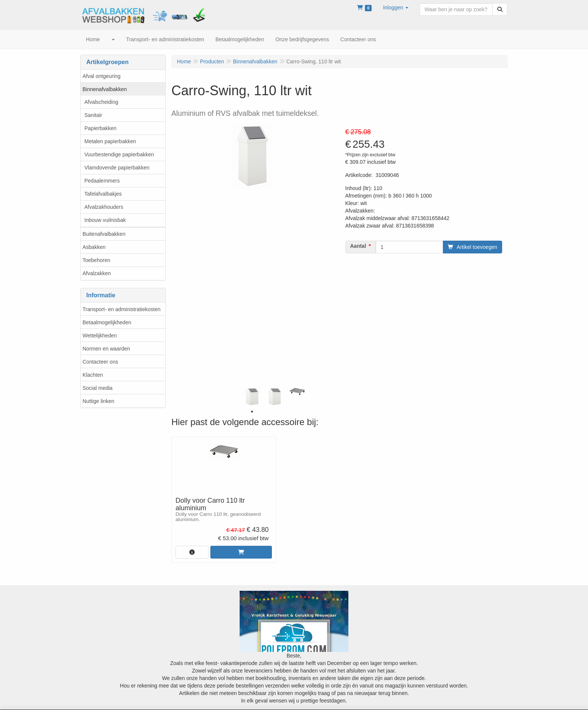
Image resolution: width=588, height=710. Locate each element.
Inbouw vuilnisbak (105, 220)
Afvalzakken (97, 273)
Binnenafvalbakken (105, 89)
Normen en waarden (106, 349)
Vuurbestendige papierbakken (119, 154)
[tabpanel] (252, 397)
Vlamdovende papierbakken (117, 168)
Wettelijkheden (100, 336)
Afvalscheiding (101, 102)
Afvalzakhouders (104, 207)
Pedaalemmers (102, 181)
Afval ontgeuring (101, 76)
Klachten (93, 375)
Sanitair (93, 115)
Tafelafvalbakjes (103, 194)
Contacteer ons (100, 362)
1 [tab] (252, 412)
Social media (97, 388)
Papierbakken (100, 128)
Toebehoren (96, 260)
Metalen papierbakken (110, 141)
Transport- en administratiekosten (121, 309)
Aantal (358, 246)
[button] (396, 7)
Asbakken (94, 247)
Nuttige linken (98, 401)
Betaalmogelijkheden (107, 322)
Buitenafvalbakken (104, 234)
